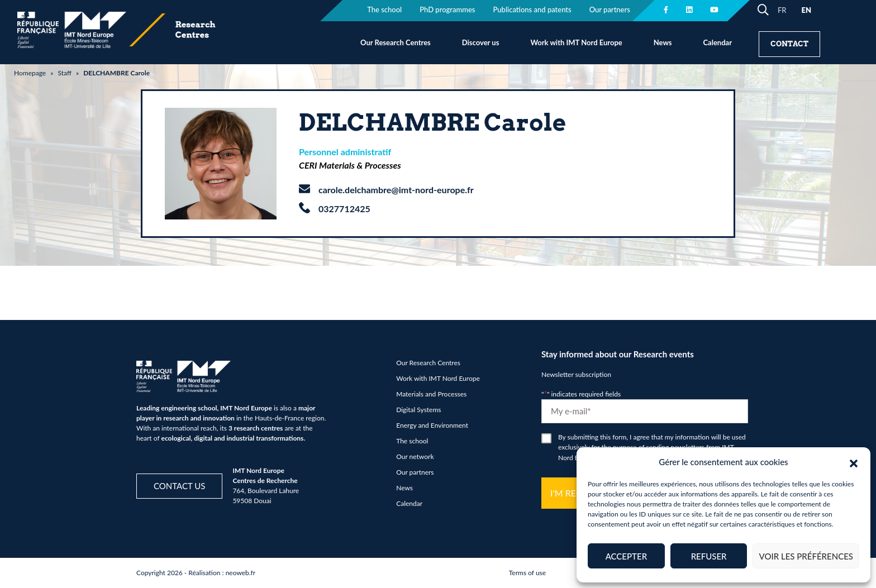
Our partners (415, 472)
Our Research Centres (396, 42)
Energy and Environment (432, 425)
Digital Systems (418, 410)
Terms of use (527, 573)
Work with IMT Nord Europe (576, 42)
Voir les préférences (806, 556)
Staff (64, 73)
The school (412, 441)
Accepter (626, 556)
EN (806, 10)
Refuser (709, 556)
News (663, 42)
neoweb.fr (241, 573)
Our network (415, 456)
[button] (854, 462)
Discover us (481, 42)
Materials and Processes (431, 394)
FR (782, 10)
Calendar (717, 42)
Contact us (179, 486)
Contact (789, 44)
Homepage (30, 73)
